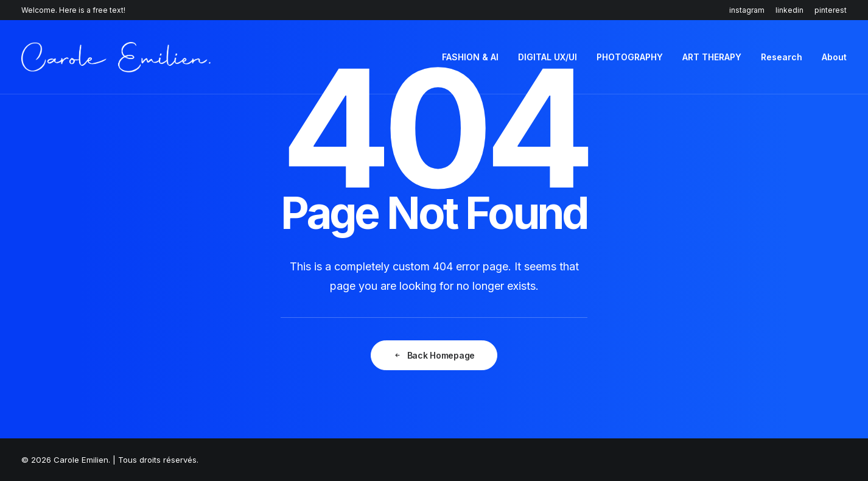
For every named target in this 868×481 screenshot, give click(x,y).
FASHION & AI (470, 57)
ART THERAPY (712, 57)
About (834, 57)
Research (782, 57)
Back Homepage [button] (434, 355)
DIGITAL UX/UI (548, 57)
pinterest (831, 10)
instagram (747, 10)
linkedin (789, 10)
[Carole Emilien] (116, 57)
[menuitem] (749, 10)
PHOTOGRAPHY (630, 57)
